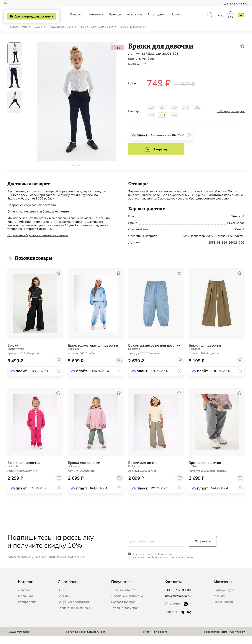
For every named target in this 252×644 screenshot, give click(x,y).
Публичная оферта (155, 640)
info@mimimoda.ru (177, 604)
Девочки (76, 18)
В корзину (156, 157)
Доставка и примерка (127, 604)
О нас (62, 598)
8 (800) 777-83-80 (234, 4)
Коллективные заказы (74, 616)
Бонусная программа (73, 610)
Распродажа (157, 18)
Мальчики (96, 18)
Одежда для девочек (64, 34)
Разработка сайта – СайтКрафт (224, 640)
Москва (219, 604)
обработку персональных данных (172, 565)
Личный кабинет (123, 598)
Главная (13, 34)
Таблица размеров (231, 119)
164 (163, 123)
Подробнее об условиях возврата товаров (38, 243)
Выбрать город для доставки (33, 17)
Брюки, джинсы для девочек (99, 34)
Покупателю (122, 589)
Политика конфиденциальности (86, 640)
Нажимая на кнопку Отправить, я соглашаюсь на (161, 563)
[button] (73, 173)
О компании (69, 589)
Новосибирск (223, 610)
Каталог (27, 34)
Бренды (115, 18)
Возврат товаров (123, 610)
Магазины (134, 18)
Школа (177, 18)
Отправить (203, 549)
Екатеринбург (224, 598)
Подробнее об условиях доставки (32, 213)
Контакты (173, 589)
